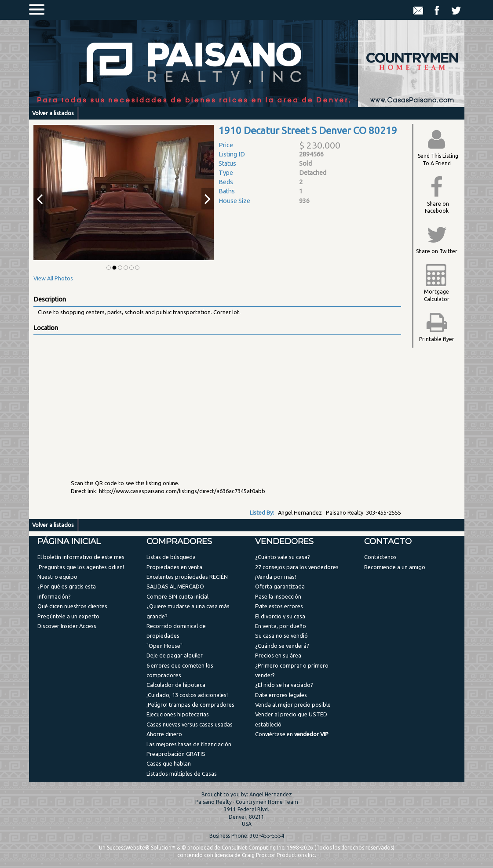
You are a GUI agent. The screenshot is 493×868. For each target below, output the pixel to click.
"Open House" (164, 646)
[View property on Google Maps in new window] (215, 401)
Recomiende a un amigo (395, 567)
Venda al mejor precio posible (293, 705)
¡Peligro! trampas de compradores (190, 705)
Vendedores (284, 541)
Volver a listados (53, 113)
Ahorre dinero (164, 734)
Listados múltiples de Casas (182, 774)
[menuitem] (83, 556)
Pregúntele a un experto (68, 616)
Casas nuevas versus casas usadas (190, 724)
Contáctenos (380, 557)
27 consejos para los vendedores (297, 567)
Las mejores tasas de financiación (189, 744)
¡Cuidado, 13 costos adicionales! (187, 695)
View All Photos (53, 278)
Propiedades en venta (174, 567)
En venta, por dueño (281, 626)
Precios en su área (278, 655)
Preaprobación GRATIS (176, 754)
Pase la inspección (278, 596)
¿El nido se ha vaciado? (284, 685)
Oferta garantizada (280, 586)
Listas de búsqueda (171, 557)
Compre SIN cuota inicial (177, 596)
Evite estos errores (279, 606)
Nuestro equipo (57, 577)
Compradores (179, 541)
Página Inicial (69, 541)
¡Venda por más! (276, 577)
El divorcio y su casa (280, 616)
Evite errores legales (281, 695)
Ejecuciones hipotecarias (178, 714)
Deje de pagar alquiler (175, 655)
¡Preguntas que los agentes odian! (81, 567)
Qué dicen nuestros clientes (72, 606)
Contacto (388, 541)
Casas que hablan (169, 763)
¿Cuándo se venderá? (282, 646)
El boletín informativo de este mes (81, 557)
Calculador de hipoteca (176, 685)
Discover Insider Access (67, 626)
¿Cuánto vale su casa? (283, 557)
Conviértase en (292, 734)
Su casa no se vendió (281, 636)
